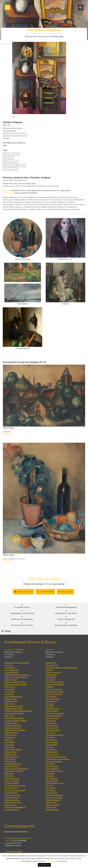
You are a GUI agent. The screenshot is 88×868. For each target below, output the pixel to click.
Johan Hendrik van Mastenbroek (57, 759)
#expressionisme (10, 165)
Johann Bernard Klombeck (14, 713)
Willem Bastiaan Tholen (55, 783)
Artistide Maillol (51, 745)
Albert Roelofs (10, 759)
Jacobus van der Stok (12, 795)
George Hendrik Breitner (55, 684)
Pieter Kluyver (10, 716)
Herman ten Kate (11, 701)
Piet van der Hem (52, 728)
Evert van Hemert (52, 718)
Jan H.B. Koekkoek (11, 723)
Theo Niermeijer (52, 752)
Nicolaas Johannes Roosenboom (16, 769)
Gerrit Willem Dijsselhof (54, 694)
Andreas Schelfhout (12, 778)
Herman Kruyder (52, 740)
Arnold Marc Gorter (53, 709)
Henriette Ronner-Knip (13, 764)
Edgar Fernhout (51, 701)
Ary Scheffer (9, 776)
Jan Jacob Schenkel (12, 783)
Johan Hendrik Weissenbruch (15, 807)
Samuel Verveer (10, 805)
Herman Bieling (51, 675)
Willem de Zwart (52, 810)
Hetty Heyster (51, 723)
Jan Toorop (50, 786)
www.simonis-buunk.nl (13, 843)
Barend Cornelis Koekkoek (14, 718)
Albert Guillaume (52, 711)
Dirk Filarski (50, 704)
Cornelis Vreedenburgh (54, 795)
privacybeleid (50, 861)
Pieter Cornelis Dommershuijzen (16, 677)
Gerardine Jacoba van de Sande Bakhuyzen (62, 668)
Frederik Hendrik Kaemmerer (56, 757)
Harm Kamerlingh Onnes (55, 735)
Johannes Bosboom (12, 670)
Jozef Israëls (9, 694)
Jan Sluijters (50, 776)
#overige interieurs (11, 169)
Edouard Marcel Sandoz (54, 771)
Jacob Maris (9, 740)
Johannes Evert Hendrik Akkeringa (17, 663)
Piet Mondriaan (51, 749)
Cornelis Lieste (10, 737)
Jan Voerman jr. (51, 790)
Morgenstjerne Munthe (54, 762)
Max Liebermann (52, 742)
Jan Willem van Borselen (55, 682)
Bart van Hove (10, 687)
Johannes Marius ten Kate (14, 706)
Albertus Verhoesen (12, 798)
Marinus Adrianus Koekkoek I (15, 730)
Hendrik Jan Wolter (53, 805)
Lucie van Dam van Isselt (55, 692)
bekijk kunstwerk (8, 434)
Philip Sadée (9, 774)
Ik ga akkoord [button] (44, 865)
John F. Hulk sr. (10, 692)
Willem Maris (9, 745)
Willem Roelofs (10, 762)
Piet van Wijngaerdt (53, 800)
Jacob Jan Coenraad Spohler (15, 790)
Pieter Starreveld (52, 781)
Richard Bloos (51, 677)
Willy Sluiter (50, 774)
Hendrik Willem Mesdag (13, 749)
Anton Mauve (9, 747)
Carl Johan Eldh (51, 697)
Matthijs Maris (10, 742)
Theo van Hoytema (53, 730)
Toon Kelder (50, 737)
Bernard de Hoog (52, 725)
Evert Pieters (50, 764)
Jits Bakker (50, 670)
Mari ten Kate (9, 704)
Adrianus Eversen (11, 680)
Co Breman (50, 687)
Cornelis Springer (11, 793)
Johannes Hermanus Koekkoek (16, 721)
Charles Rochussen (12, 757)
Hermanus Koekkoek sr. (13, 725)
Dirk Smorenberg (52, 778)
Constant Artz (51, 663)
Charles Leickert (10, 735)
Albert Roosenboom (12, 766)
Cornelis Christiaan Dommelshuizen (17, 675)
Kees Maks (50, 747)
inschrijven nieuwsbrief (13, 851)
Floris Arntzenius (52, 665)
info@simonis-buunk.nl (13, 845)
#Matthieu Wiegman (11, 154)
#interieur (22, 165)
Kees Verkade (51, 788)
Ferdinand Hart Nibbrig (54, 716)
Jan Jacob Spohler (11, 788)
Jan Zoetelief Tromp (12, 810)
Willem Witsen (51, 802)
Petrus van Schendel (12, 781)
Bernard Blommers (11, 672)
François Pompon (52, 766)
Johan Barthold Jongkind (13, 697)
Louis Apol (8, 665)
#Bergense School (10, 162)
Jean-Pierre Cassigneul (54, 689)
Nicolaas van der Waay (54, 798)
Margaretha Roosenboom (14, 771)
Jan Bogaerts (50, 680)
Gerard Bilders (10, 668)
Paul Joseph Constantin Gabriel (16, 684)
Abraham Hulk (10, 689)
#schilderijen (8, 158)
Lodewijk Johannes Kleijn (14, 709)
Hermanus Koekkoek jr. (13, 728)
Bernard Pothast (11, 752)
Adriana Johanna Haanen (55, 713)
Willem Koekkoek (11, 733)
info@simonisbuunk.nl (23, 592)
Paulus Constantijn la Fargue (15, 682)
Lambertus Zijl (51, 807)
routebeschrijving (65, 592)
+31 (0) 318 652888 (45, 592)
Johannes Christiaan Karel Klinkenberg (19, 711)
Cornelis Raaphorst (53, 769)
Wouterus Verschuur (12, 800)
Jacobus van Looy (52, 754)
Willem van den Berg (53, 672)
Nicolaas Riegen (10, 754)
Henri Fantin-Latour (53, 699)
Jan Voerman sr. (51, 793)
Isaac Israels (50, 733)
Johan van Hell (51, 721)
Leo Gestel (50, 706)
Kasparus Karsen (11, 699)
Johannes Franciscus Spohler (15, 786)
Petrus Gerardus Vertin (13, 802)
